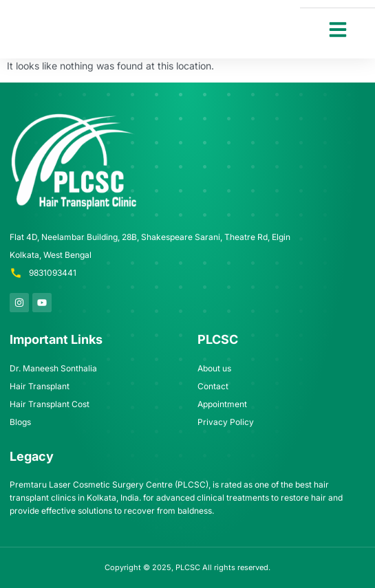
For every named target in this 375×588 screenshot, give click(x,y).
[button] (338, 30)
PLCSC (188, 567)
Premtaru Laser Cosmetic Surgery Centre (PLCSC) (109, 484)
